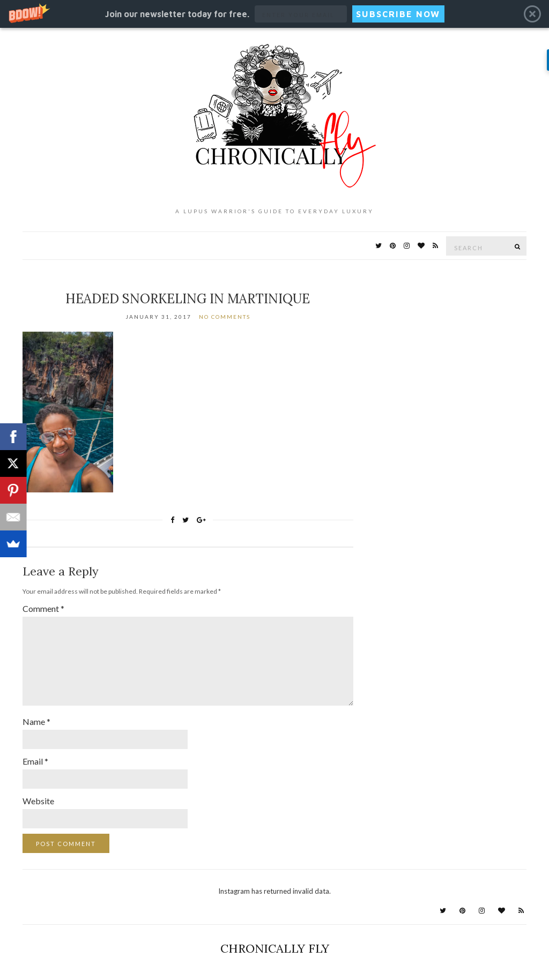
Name (36, 721)
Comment (43, 608)
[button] (274, 14)
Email (35, 761)
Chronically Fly (275, 948)
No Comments (225, 317)
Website (38, 801)
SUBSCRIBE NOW (398, 14)
